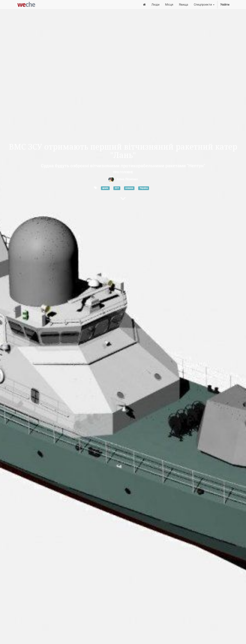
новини (129, 188)
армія (105, 188)
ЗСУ (117, 188)
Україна (144, 188)
